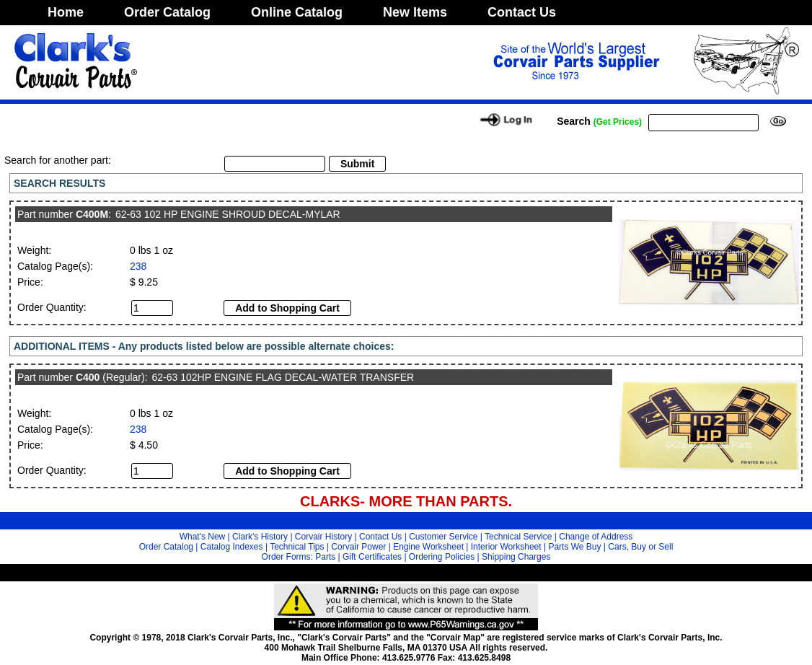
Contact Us (522, 12)
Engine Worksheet (428, 547)
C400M (92, 214)
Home (66, 12)
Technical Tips (297, 547)
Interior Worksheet (506, 547)
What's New (203, 537)
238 (138, 266)
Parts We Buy (574, 547)
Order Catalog (167, 12)
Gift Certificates (372, 557)
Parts (325, 557)
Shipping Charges (516, 557)
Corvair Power (358, 547)
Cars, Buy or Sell (640, 547)
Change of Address (596, 537)
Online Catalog (297, 12)
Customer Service (443, 537)
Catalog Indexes (232, 547)
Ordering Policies (442, 557)
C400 (88, 377)
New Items (415, 12)
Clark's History (260, 537)
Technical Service (518, 537)
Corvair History (323, 537)
